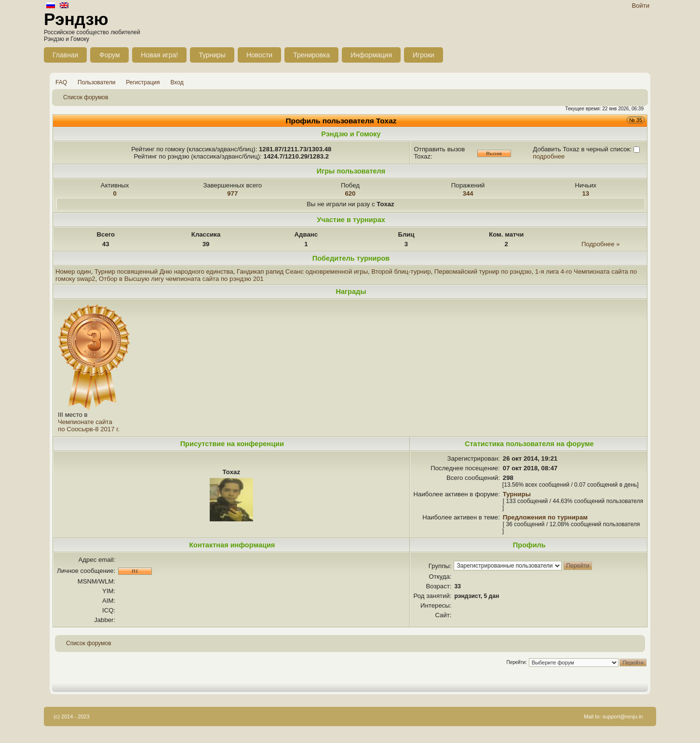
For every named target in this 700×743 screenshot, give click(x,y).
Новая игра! (159, 55)
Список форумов (86, 97)
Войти (641, 6)
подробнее (549, 156)
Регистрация (143, 82)
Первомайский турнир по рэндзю (483, 272)
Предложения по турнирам (545, 517)
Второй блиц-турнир (401, 272)
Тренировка (311, 55)
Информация (371, 55)
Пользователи (96, 82)
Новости (259, 55)
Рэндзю (76, 19)
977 (232, 193)
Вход (177, 82)
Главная (65, 55)
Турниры (212, 55)
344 (468, 193)
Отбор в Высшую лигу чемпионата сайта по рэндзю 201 (181, 279)
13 (586, 193)
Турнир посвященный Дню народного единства (164, 272)
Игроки (424, 55)
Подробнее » (600, 244)
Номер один (73, 272)
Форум (110, 55)
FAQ (61, 82)
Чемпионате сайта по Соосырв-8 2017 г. (89, 425)
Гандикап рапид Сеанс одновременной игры (302, 272)
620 (350, 193)
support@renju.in (623, 716)
